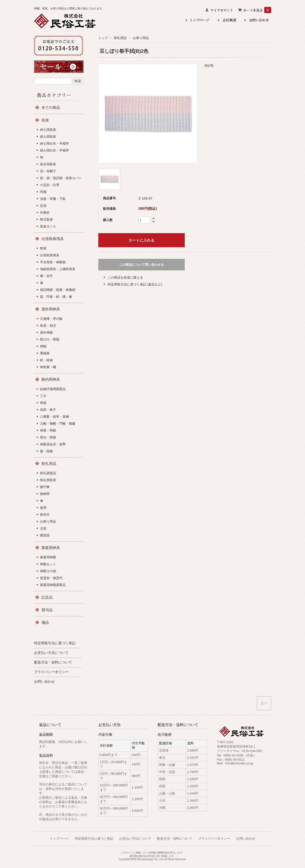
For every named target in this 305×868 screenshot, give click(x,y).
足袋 (43, 206)
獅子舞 (45, 487)
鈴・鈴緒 (46, 360)
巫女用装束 (48, 164)
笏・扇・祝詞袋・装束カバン (61, 178)
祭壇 (43, 248)
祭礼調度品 (48, 473)
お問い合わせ (246, 839)
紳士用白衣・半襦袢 (54, 143)
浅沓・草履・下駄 (53, 199)
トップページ (59, 839)
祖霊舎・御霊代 (51, 578)
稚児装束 (46, 219)
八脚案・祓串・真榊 (54, 417)
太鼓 (43, 528)
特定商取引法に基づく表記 (94, 839)
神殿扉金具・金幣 (53, 444)
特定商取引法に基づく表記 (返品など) (135, 284)
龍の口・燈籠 (50, 339)
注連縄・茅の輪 (51, 319)
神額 (43, 346)
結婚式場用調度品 (53, 389)
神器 (43, 403)
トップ (103, 38)
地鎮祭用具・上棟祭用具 (58, 269)
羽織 (43, 192)
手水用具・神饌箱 (53, 262)
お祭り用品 (141, 38)
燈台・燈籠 (48, 437)
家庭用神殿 (48, 557)
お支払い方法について (135, 839)
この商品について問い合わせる (142, 265)
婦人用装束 (48, 137)
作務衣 (45, 213)
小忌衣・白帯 (50, 185)
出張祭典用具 (50, 255)
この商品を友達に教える (125, 277)
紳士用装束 (48, 130)
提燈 (43, 508)
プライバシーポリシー (214, 839)
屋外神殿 (46, 332)
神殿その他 (48, 571)
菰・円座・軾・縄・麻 (56, 297)
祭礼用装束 (48, 480)
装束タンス (48, 226)
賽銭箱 (45, 353)
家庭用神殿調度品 (53, 585)
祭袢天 (45, 515)
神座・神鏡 (48, 430)
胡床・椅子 (48, 410)
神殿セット (48, 564)
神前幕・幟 (48, 367)
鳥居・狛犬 (48, 326)
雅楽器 (45, 535)
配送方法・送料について (175, 839)
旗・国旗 (46, 451)
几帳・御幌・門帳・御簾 (58, 424)
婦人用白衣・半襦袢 (54, 150)
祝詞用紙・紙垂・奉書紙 (58, 290)
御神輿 (45, 494)
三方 (43, 396)
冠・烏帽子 (48, 171)
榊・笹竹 (46, 276)
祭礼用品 (120, 38)
